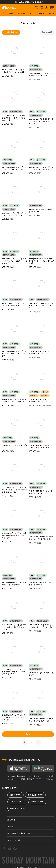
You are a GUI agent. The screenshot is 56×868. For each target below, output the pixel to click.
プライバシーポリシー (16, 840)
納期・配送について (35, 795)
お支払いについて (17, 802)
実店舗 (10, 826)
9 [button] (38, 742)
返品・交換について (18, 808)
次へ (28, 734)
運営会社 (11, 820)
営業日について (37, 802)
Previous (2, 2)
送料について (15, 795)
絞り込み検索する (11, 32)
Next (54, 2)
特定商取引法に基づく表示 (19, 833)
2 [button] (25, 742)
